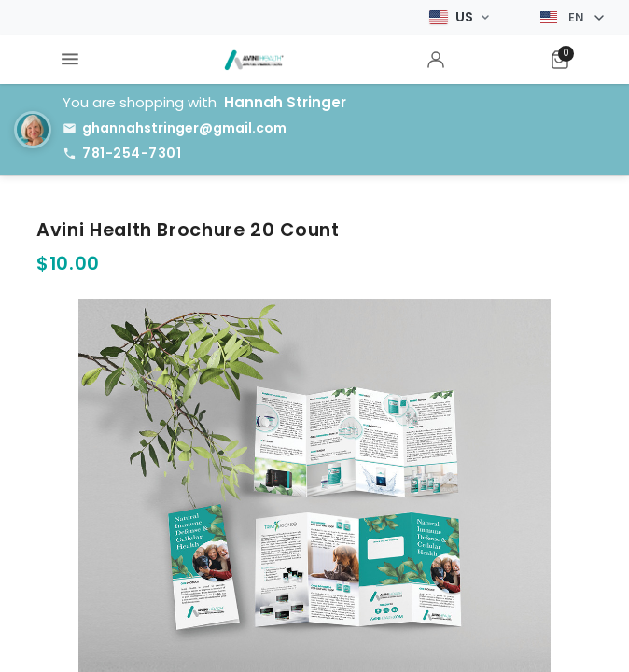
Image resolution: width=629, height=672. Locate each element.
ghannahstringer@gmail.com (184, 128)
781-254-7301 (132, 153)
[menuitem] (70, 60)
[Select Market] (459, 17)
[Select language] (572, 18)
